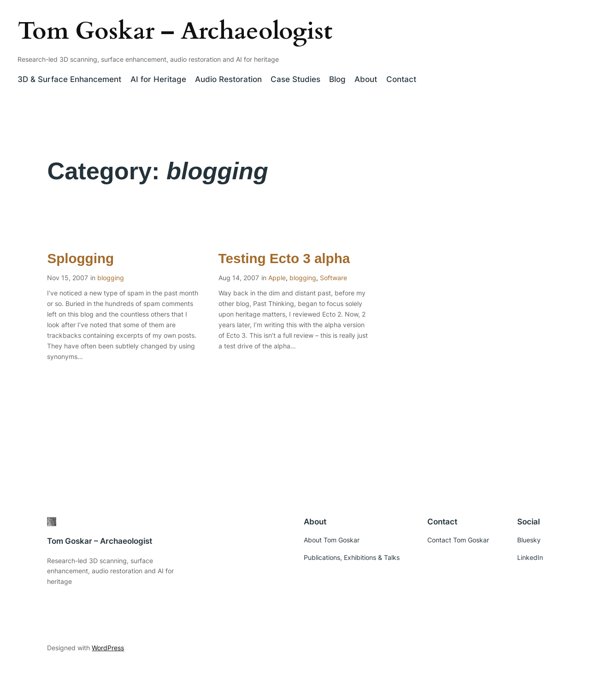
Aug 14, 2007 (239, 278)
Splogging (80, 258)
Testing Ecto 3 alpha (284, 258)
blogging (111, 278)
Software (333, 278)
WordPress (108, 648)
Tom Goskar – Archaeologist (175, 31)
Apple (277, 278)
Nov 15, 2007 (68, 278)
